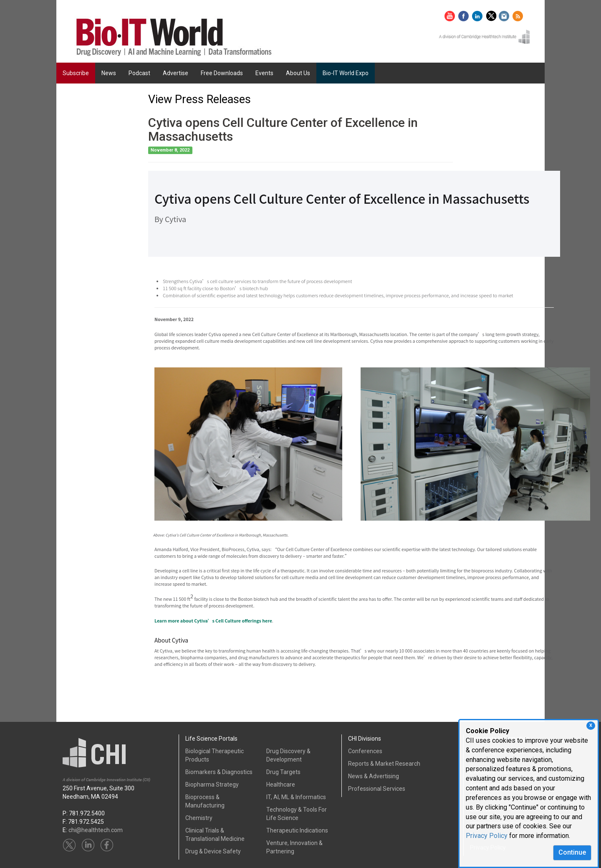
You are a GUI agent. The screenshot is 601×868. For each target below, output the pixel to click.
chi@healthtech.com (96, 830)
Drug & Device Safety (213, 851)
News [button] (109, 73)
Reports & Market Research (384, 764)
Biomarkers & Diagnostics (219, 772)
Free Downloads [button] (222, 73)
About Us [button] (298, 73)
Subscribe (76, 73)
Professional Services (377, 789)
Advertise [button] (176, 73)
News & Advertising (374, 776)
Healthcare (281, 784)
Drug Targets (283, 772)
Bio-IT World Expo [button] (346, 73)
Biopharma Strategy (212, 784)
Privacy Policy (487, 836)
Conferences (365, 751)
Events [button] (264, 73)
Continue (572, 852)
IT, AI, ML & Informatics (296, 797)
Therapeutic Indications (297, 830)
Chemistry (199, 818)
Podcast (139, 73)
